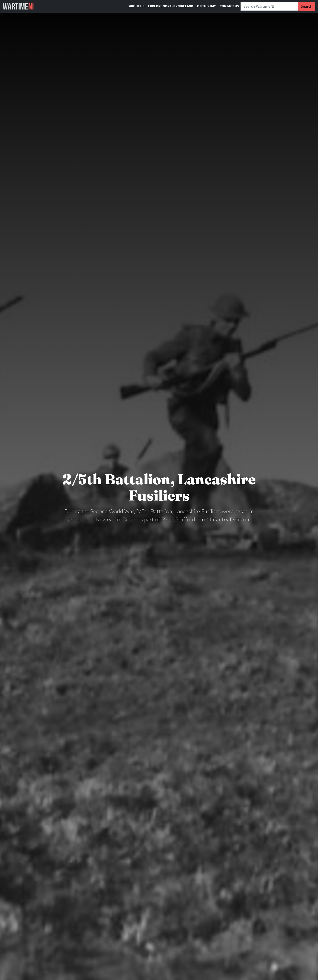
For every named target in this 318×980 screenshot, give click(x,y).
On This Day (206, 6)
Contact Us (229, 6)
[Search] (269, 6)
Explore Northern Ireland (171, 6)
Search (307, 6)
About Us (137, 6)
